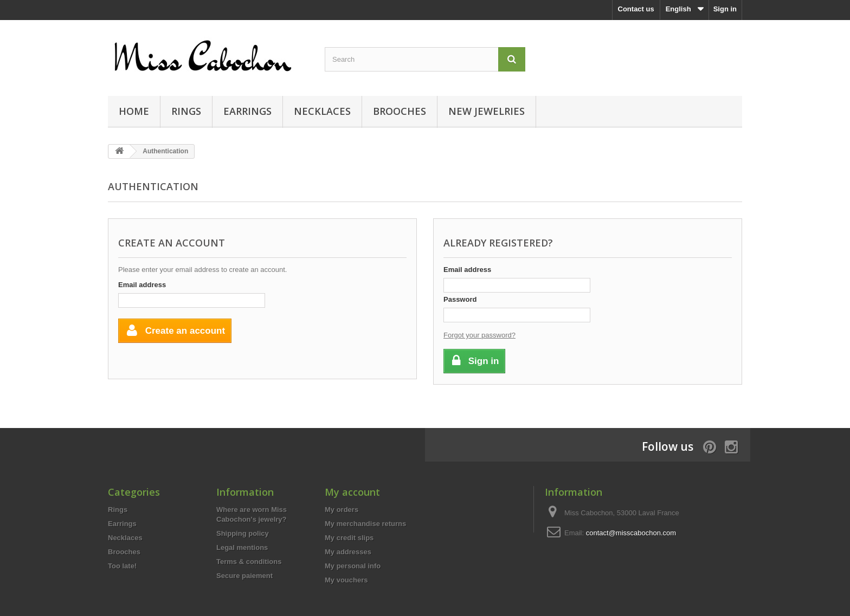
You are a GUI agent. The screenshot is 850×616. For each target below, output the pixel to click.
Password (460, 299)
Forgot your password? (479, 335)
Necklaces (322, 111)
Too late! (122, 566)
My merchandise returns (365, 524)
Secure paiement (244, 576)
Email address (142, 285)
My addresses (348, 552)
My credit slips (349, 538)
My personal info (353, 566)
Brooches (400, 111)
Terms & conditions (249, 562)
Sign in (725, 9)
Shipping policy (243, 533)
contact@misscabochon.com (631, 533)
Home (134, 111)
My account (352, 492)
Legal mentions (242, 547)
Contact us (636, 9)
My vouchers (346, 580)
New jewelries (487, 111)
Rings (186, 111)
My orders (342, 510)
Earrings (247, 111)
